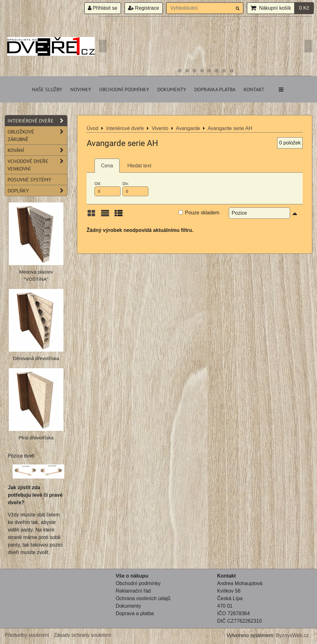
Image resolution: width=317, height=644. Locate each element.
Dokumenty (172, 89)
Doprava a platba (215, 89)
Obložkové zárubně (37, 135)
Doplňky (37, 191)
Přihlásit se (103, 8)
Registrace (144, 8)
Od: (107, 189)
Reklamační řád (133, 591)
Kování (37, 150)
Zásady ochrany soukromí (83, 635)
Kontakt (254, 89)
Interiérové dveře (37, 121)
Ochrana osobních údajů (143, 598)
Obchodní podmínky (124, 89)
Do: (135, 189)
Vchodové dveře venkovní (37, 165)
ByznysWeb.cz (292, 635)
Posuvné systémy (29, 180)
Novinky (81, 89)
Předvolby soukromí (27, 635)
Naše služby (47, 89)
